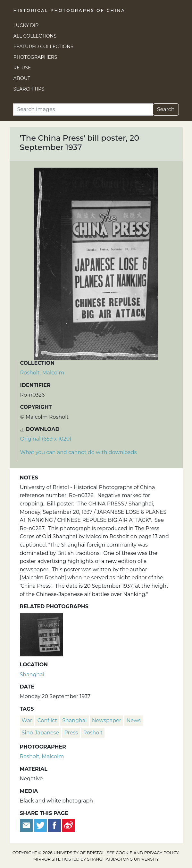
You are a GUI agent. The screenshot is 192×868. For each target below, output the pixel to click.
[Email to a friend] (27, 825)
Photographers (35, 57)
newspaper (107, 720)
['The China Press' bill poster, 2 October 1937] (42, 634)
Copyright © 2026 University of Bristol (59, 853)
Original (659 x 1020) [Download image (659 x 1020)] (46, 439)
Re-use (22, 68)
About (22, 78)
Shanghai (32, 675)
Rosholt (93, 733)
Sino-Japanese (41, 733)
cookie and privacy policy (147, 853)
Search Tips (29, 89)
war (27, 720)
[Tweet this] (41, 825)
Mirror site (47, 859)
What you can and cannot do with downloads (79, 452)
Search (166, 109)
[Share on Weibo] (69, 825)
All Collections (35, 36)
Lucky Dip (26, 25)
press (71, 733)
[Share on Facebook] (54, 825)
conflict (47, 720)
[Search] (83, 110)
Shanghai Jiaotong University (123, 859)
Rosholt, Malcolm (42, 373)
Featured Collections (43, 47)
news (133, 720)
